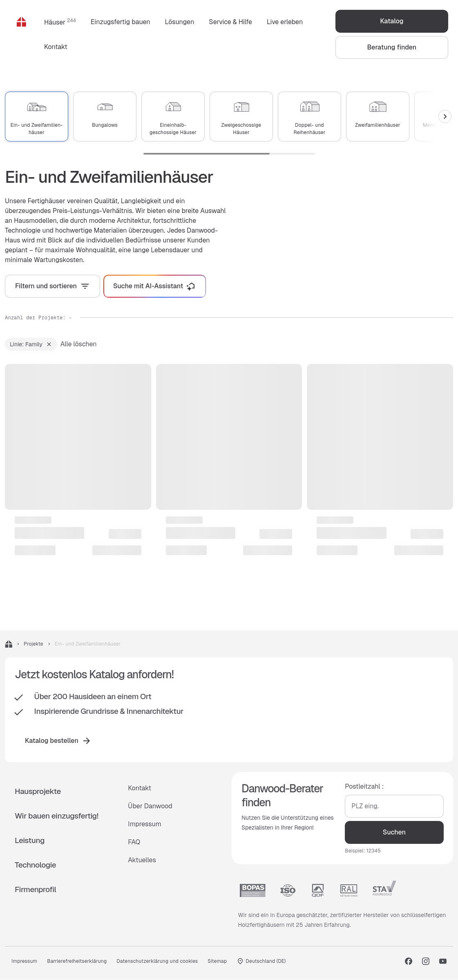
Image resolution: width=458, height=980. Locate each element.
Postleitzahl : (364, 787)
